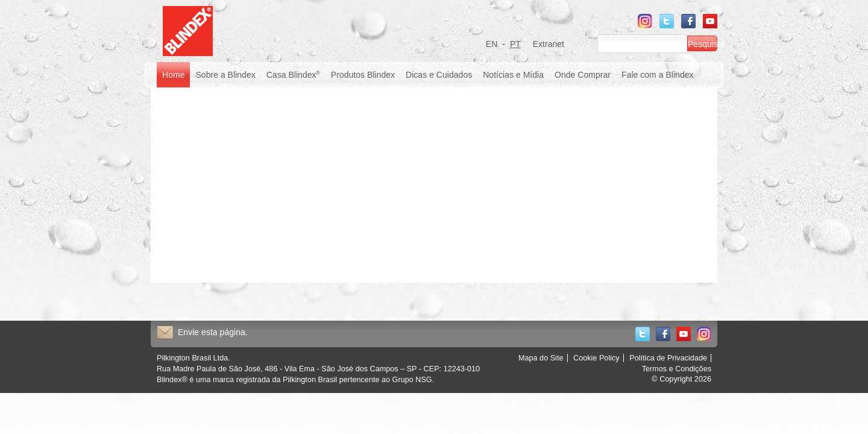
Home (173, 75)
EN (492, 44)
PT (515, 44)
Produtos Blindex (363, 75)
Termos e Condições (677, 369)
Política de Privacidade (668, 358)
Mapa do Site (541, 358)
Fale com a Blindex (658, 75)
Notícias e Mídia (513, 75)
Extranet (549, 44)
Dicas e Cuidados (439, 75)
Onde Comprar (583, 75)
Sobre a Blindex (225, 75)
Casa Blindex (293, 75)
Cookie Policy (596, 358)
